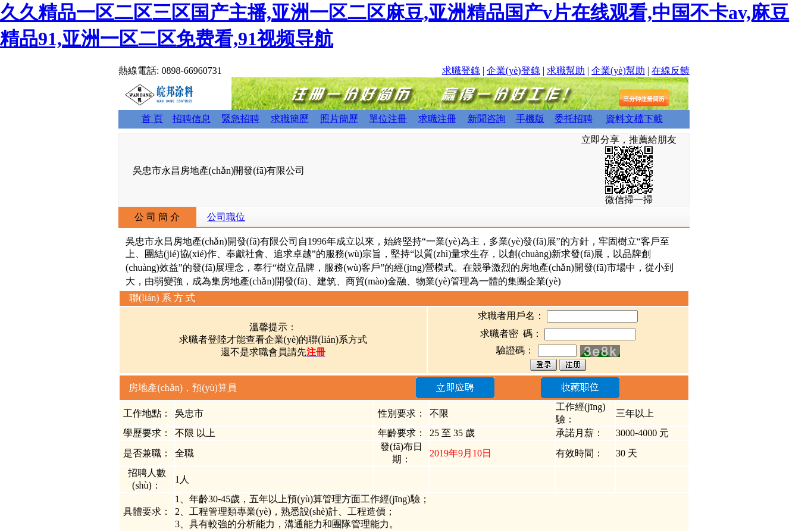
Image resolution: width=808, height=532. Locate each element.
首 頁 (152, 119)
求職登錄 (461, 71)
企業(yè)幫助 (618, 71)
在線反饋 (671, 71)
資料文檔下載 (634, 119)
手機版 (530, 119)
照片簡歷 (339, 119)
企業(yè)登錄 (513, 71)
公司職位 (226, 217)
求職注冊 (437, 119)
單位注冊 (388, 119)
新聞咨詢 (487, 119)
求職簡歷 (290, 119)
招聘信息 (192, 119)
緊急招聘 (240, 119)
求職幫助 (566, 71)
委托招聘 (574, 119)
